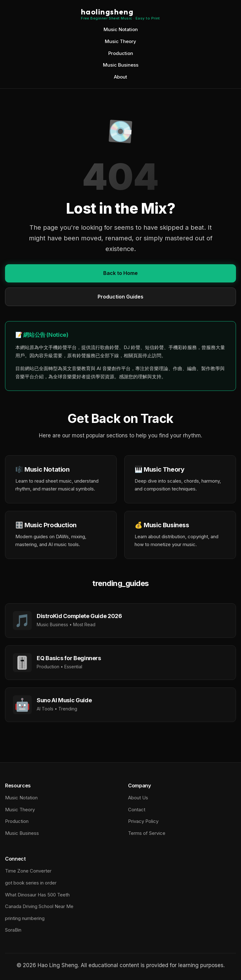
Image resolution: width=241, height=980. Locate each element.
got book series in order (31, 883)
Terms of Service (147, 833)
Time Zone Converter (28, 871)
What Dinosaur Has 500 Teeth (37, 895)
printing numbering (25, 918)
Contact (137, 810)
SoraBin (13, 930)
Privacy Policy (143, 821)
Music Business (121, 65)
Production (121, 53)
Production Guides (120, 297)
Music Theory (120, 41)
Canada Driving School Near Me (39, 906)
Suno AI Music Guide (64, 700)
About (120, 77)
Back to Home (120, 273)
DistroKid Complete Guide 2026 (79, 616)
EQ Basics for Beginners (69, 658)
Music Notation (121, 29)
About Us (138, 798)
